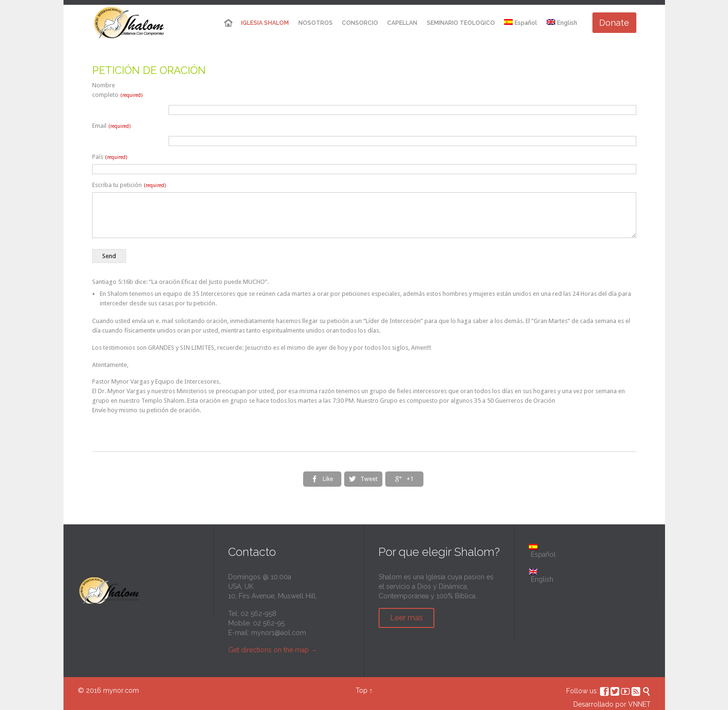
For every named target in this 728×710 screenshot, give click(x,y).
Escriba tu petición (129, 185)
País (110, 157)
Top (362, 690)
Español (542, 551)
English (562, 23)
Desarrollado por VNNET (612, 704)
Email (111, 126)
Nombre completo (117, 90)
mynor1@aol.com (279, 633)
